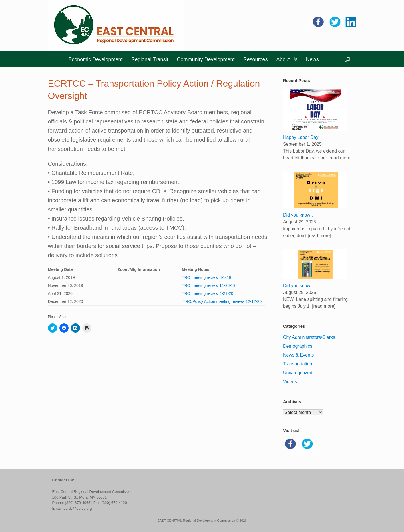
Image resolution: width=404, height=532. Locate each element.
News (312, 59)
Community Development (206, 59)
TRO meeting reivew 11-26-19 (209, 285)
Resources (256, 59)
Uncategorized (298, 373)
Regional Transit (150, 59)
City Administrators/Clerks (309, 337)
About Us (287, 59)
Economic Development (95, 59)
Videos (290, 382)
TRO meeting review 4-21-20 (208, 293)
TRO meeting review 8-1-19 (206, 277)
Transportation (298, 364)
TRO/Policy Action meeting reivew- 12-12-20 (222, 301)
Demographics (298, 346)
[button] (348, 59)
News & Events (298, 355)
